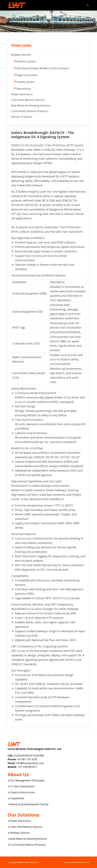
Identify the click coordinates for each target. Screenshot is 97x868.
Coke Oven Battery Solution (28, 100)
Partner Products (22, 117)
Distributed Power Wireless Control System (43, 68)
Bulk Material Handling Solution (31, 105)
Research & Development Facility (29, 804)
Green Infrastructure (23, 792)
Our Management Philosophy (27, 780)
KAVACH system (26, 61)
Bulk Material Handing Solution (29, 839)
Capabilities (17, 798)
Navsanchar (24, 89)
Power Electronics (22, 94)
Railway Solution (21, 55)
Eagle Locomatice (27, 75)
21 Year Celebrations (22, 786)
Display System (26, 82)
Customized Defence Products (29, 111)
